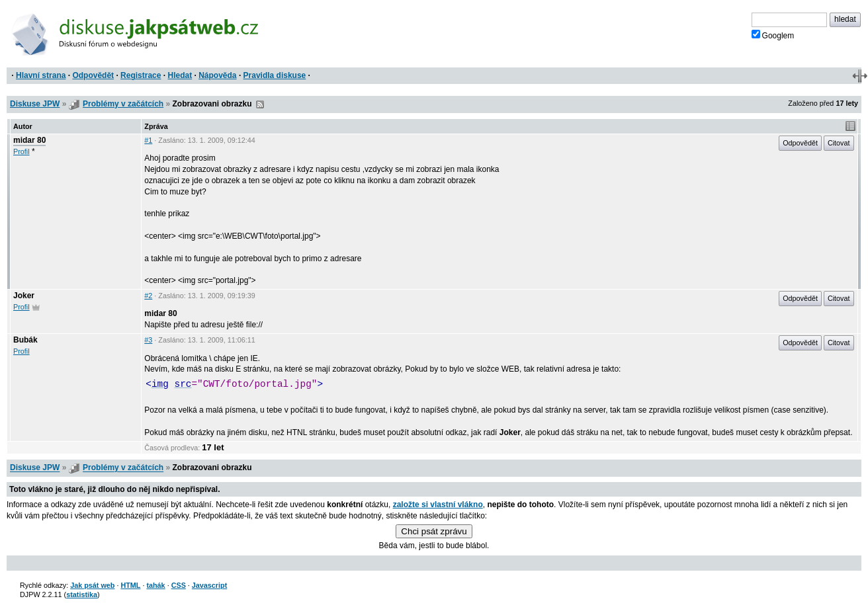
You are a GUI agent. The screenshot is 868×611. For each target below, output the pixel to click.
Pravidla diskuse (275, 75)
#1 (148, 140)
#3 (148, 340)
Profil (22, 151)
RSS (260, 104)
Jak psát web (92, 585)
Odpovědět (93, 75)
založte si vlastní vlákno (438, 505)
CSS (179, 585)
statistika (82, 594)
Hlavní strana (41, 75)
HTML (130, 585)
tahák (155, 585)
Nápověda (217, 75)
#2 (148, 296)
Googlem (773, 35)
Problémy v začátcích (123, 104)
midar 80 (29, 140)
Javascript (209, 585)
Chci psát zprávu (434, 531)
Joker (24, 296)
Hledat (180, 75)
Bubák (25, 340)
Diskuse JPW (35, 104)
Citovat (839, 143)
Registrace (141, 75)
